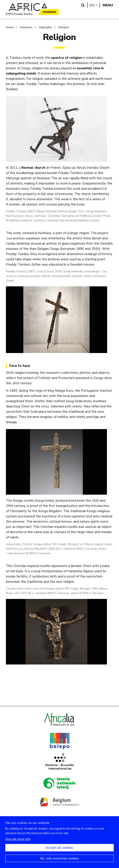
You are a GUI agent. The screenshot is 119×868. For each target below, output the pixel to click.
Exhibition (26, 27)
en (95, 5)
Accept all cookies (59, 852)
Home (10, 27)
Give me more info (18, 844)
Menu (108, 5)
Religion (64, 27)
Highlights (45, 27)
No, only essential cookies (59, 863)
